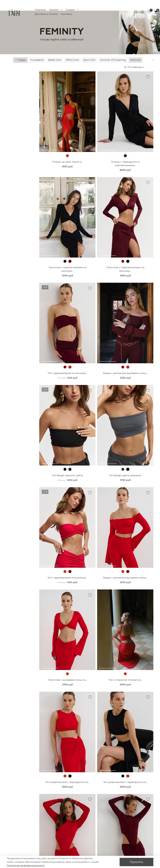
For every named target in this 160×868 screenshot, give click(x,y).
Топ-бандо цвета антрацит (125, 436)
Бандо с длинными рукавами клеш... (125, 333)
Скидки (72, 10)
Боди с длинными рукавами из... (67, 844)
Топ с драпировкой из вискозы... (67, 333)
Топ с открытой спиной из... (125, 640)
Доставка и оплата (46, 14)
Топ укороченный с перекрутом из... (67, 742)
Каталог (56, 10)
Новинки (40, 10)
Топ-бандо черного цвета (67, 436)
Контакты (67, 14)
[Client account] (142, 12)
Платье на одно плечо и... (67, 122)
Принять (136, 862)
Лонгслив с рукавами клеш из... (67, 640)
